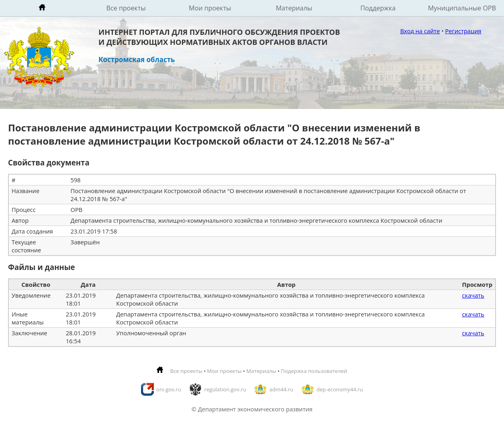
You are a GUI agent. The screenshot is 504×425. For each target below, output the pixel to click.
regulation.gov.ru (225, 389)
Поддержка (378, 8)
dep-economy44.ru (340, 389)
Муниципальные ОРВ (462, 8)
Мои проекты (210, 8)
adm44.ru (281, 389)
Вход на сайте (420, 31)
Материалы (294, 8)
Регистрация (463, 31)
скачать (473, 295)
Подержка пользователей (314, 371)
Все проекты (126, 8)
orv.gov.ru (169, 389)
